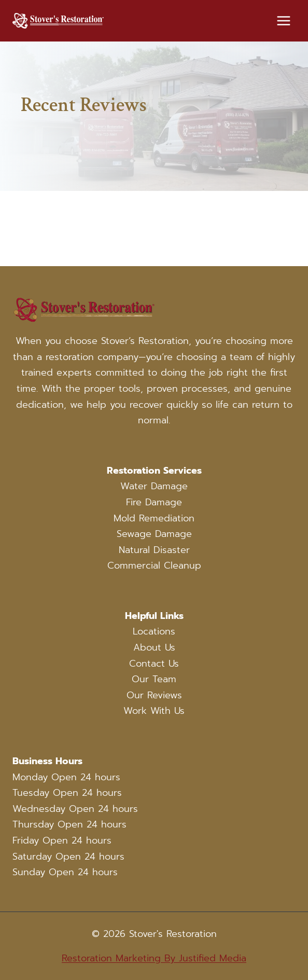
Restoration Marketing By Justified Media (154, 958)
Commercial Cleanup (154, 565)
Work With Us (154, 711)
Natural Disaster (154, 550)
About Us (154, 647)
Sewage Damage (154, 534)
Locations (154, 631)
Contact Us (154, 664)
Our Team (154, 679)
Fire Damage (154, 502)
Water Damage (154, 486)
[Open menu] (283, 20)
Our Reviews (154, 695)
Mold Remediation (154, 518)
